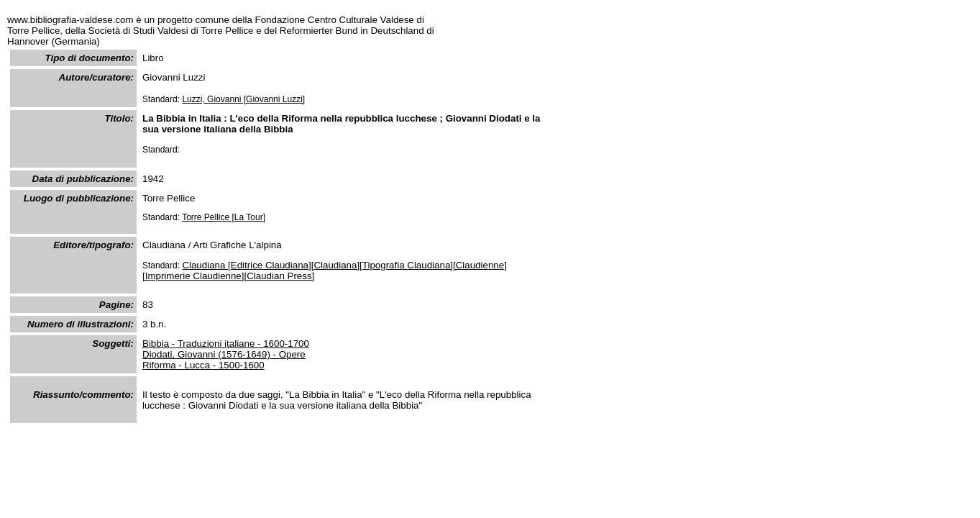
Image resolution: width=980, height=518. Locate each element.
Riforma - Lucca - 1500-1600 (203, 365)
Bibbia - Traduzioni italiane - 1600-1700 (226, 344)
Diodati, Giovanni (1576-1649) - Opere (224, 354)
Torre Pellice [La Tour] (224, 217)
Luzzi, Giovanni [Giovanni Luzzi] (243, 99)
